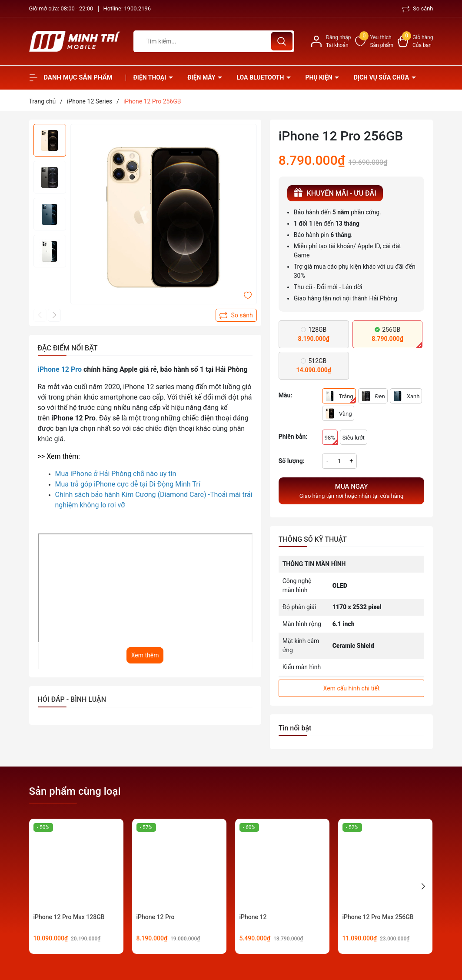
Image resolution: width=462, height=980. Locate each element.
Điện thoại (151, 77)
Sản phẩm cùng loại (75, 791)
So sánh (418, 8)
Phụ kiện (319, 77)
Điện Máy (202, 77)
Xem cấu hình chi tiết (352, 688)
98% (331, 440)
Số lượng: (292, 461)
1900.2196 (137, 8)
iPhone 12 (253, 917)
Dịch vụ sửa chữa (382, 77)
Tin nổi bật (295, 728)
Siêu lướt (354, 438)
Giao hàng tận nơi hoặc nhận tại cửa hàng (352, 490)
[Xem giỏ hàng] (415, 41)
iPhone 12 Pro (156, 917)
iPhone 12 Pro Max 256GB (378, 917)
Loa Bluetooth (261, 77)
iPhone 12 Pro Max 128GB (69, 917)
